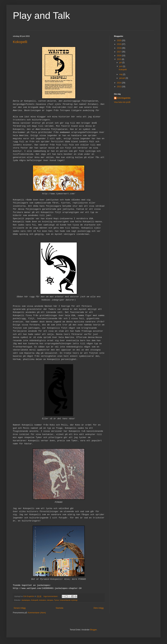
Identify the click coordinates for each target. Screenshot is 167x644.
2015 (119, 59)
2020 (119, 40)
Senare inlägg (20, 608)
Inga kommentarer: (51, 596)
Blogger (93, 630)
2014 (119, 83)
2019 (119, 44)
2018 (119, 48)
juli (121, 63)
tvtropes (50, 600)
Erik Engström (124, 98)
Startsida (59, 608)
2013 (119, 87)
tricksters (42, 600)
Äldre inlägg (99, 608)
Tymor (56, 600)
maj (121, 74)
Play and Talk (41, 16)
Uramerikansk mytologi (69, 600)
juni (121, 66)
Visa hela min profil (122, 102)
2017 (119, 52)
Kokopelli (20, 42)
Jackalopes (26, 600)
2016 (119, 56)
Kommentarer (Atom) (37, 613)
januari (122, 78)
